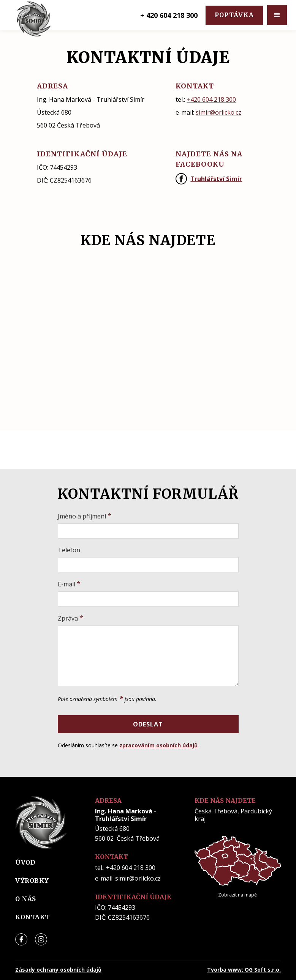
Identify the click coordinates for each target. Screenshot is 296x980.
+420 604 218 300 (211, 99)
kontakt (32, 917)
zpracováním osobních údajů (158, 745)
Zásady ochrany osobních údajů (58, 970)
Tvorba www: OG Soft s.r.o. (244, 970)
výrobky (32, 881)
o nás (26, 899)
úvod (25, 862)
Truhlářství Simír (216, 179)
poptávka (234, 15)
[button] (277, 15)
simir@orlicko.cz (218, 112)
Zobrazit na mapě (237, 895)
